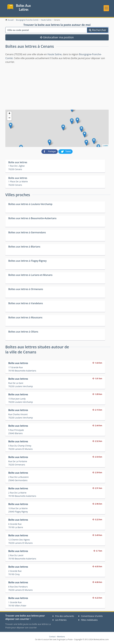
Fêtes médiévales (89, 620)
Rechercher (98, 30)
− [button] (9, 118)
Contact (52, 637)
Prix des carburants (65, 616)
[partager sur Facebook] (50, 151)
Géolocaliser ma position (57, 37)
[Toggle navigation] (106, 8)
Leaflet (105, 146)
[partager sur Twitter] (65, 151)
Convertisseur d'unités (92, 616)
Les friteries (61, 620)
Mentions (61, 637)
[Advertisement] (57, 86)
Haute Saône (54, 54)
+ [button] (9, 114)
